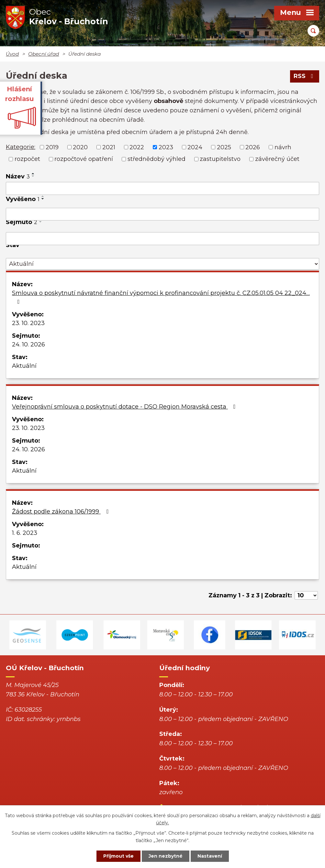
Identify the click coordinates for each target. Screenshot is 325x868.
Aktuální (24, 366)
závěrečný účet (277, 159)
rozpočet (27, 159)
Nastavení (210, 856)
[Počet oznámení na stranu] (306, 595)
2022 (137, 147)
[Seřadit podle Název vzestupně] (33, 174)
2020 (80, 147)
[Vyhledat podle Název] (162, 188)
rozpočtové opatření (84, 159)
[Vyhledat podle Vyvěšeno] (162, 214)
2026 (253, 147)
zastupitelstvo (220, 159)
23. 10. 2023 (28, 323)
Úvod (12, 54)
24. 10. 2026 (28, 344)
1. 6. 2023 (25, 533)
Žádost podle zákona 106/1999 (62, 512)
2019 (52, 147)
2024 (195, 147)
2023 (166, 147)
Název (18, 176)
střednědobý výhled (157, 159)
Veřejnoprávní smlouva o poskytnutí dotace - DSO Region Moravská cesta (125, 407)
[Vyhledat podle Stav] (162, 264)
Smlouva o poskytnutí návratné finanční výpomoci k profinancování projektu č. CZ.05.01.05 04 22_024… (161, 297)
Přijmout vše (118, 856)
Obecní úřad (44, 54)
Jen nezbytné (166, 856)
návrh (283, 147)
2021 (109, 147)
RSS (305, 76)
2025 (224, 147)
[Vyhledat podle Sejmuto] (162, 239)
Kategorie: (21, 147)
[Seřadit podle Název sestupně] (33, 176)
